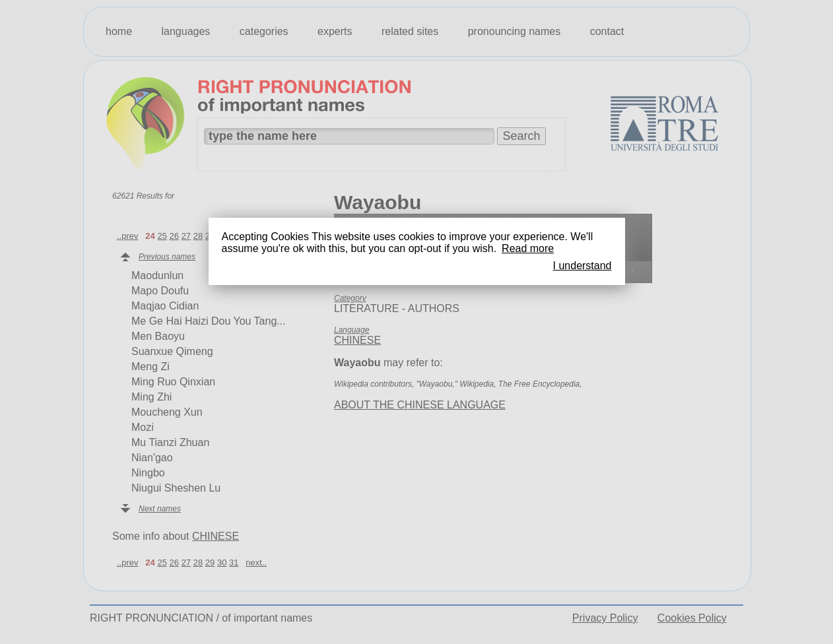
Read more (528, 248)
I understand (583, 266)
